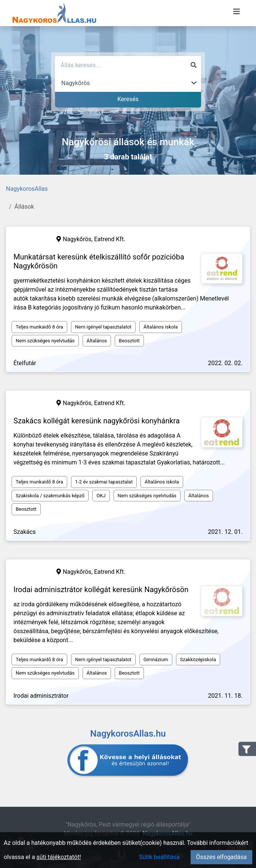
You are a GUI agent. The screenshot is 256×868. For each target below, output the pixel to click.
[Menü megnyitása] (237, 12)
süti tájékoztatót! (59, 857)
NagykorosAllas (27, 189)
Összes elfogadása (221, 857)
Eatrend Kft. (110, 239)
